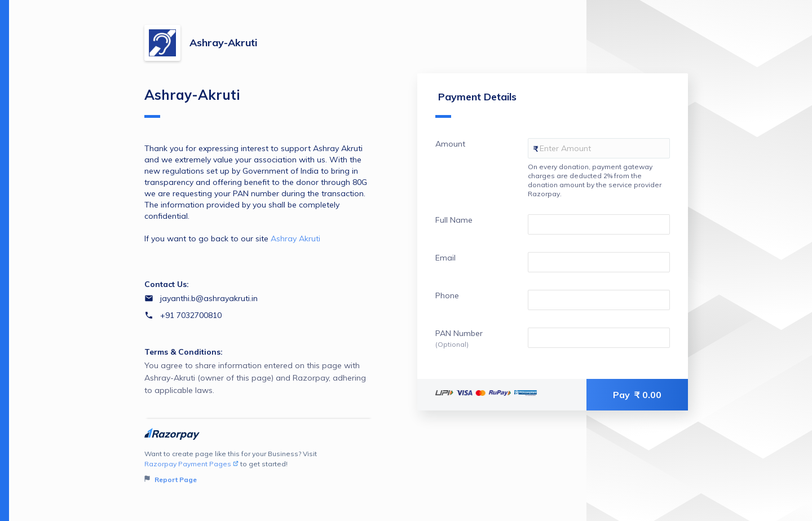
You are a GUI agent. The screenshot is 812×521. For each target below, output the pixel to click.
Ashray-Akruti (223, 43)
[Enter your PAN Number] (599, 338)
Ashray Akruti (295, 239)
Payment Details (476, 104)
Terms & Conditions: (184, 352)
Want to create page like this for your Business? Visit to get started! (259, 467)
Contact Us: (167, 284)
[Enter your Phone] (599, 300)
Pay (637, 395)
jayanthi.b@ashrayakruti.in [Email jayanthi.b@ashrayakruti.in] (209, 298)
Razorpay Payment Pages (191, 464)
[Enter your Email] (599, 262)
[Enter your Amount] (599, 148)
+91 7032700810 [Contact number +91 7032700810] (191, 315)
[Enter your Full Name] (599, 224)
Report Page (171, 480)
